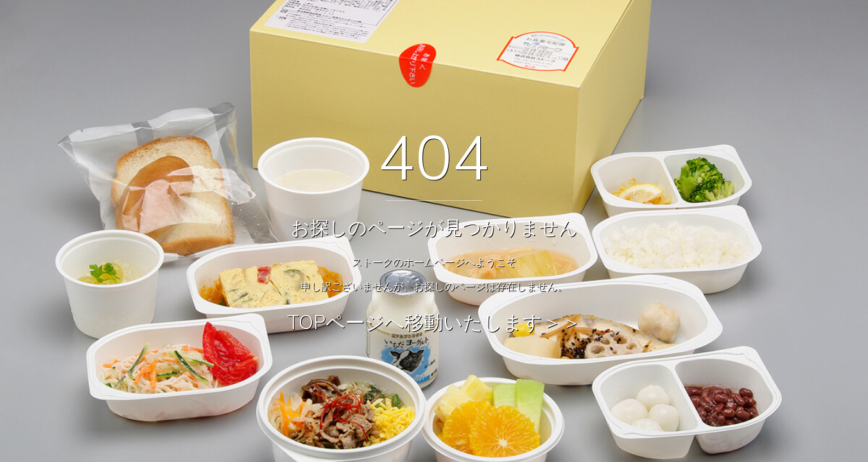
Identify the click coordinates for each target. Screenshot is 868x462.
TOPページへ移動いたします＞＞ (434, 322)
